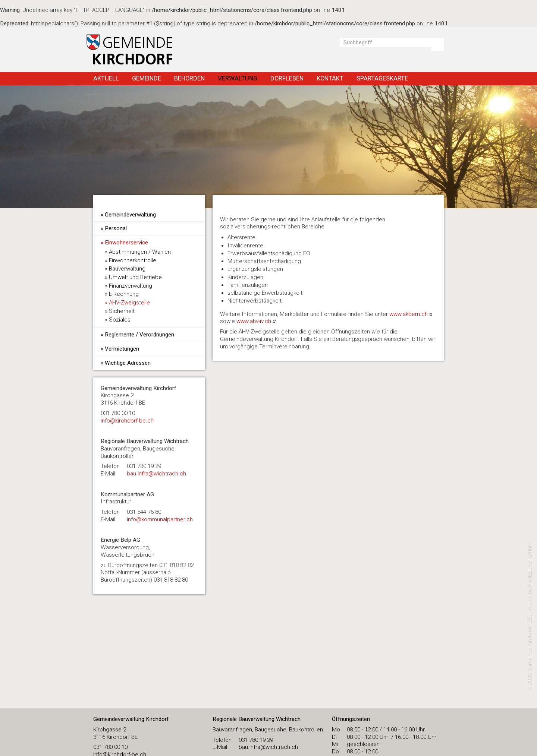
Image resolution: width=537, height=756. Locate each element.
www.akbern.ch (409, 314)
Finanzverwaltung (131, 286)
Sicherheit (122, 311)
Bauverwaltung (127, 269)
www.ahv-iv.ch (254, 321)
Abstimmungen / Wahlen (140, 252)
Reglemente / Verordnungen (139, 335)
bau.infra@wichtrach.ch (156, 474)
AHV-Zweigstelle (129, 303)
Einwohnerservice (126, 243)
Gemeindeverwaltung (130, 215)
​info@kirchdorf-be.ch (127, 421)
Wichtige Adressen (128, 363)
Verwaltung (238, 78)
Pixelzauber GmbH (530, 565)
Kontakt (330, 78)
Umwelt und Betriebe (135, 277)
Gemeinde (147, 78)
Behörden (189, 78)
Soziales (120, 320)
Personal (116, 228)
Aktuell (106, 78)
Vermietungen (122, 349)
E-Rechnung (124, 294)
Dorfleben (287, 78)
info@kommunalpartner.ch (160, 519)
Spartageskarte (382, 78)
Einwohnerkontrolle (133, 260)
